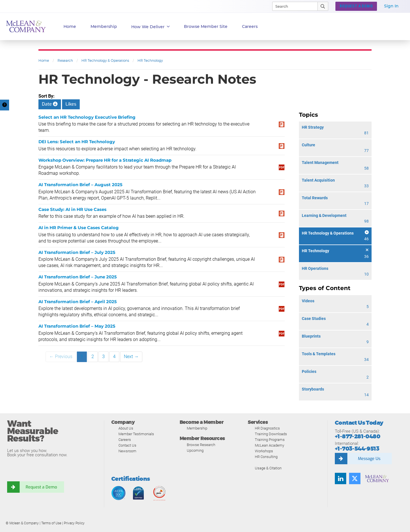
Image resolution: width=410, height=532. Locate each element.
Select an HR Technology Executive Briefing (87, 117)
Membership (104, 26)
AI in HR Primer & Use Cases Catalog (79, 228)
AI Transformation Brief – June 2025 (78, 277)
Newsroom (127, 451)
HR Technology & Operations (105, 60)
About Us (126, 428)
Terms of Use (51, 523)
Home (70, 26)
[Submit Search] (323, 6)
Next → (131, 357)
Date (50, 104)
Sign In (391, 6)
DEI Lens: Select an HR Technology (77, 142)
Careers (125, 440)
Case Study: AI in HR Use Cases (72, 209)
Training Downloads (271, 434)
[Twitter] (355, 478)
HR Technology (150, 60)
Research (65, 60)
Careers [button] (250, 26)
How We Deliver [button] (150, 27)
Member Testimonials (136, 434)
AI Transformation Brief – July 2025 (77, 252)
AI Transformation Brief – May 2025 (77, 326)
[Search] (292, 6)
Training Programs (270, 440)
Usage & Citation (268, 468)
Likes (71, 104)
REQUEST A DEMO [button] (356, 6)
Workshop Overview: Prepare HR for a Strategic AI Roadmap (105, 160)
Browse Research (201, 445)
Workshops (264, 451)
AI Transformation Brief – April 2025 (78, 302)
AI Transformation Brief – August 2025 (80, 185)
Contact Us (127, 445)
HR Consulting (266, 457)
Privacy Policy (74, 523)
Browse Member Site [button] (206, 26)
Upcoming (195, 450)
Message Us (369, 459)
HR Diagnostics (267, 428)
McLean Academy (269, 445)
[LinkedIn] (341, 478)
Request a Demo (41, 487)
